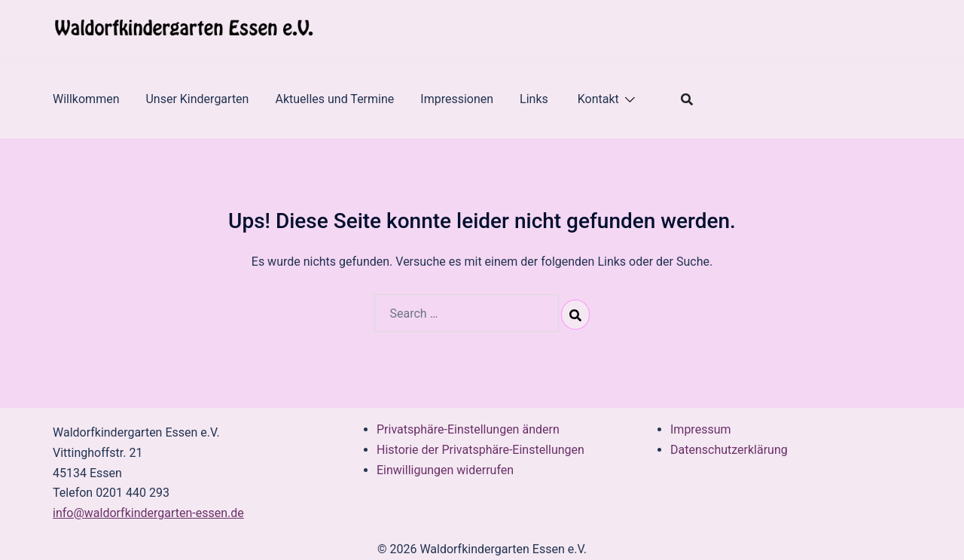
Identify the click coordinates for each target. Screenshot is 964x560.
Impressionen (457, 99)
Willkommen (86, 99)
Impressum (701, 429)
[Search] (575, 315)
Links (535, 99)
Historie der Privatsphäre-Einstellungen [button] (480, 450)
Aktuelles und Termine (334, 99)
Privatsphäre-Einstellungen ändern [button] (468, 429)
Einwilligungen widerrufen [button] (445, 470)
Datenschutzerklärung (729, 450)
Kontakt (598, 99)
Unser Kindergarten (197, 99)
